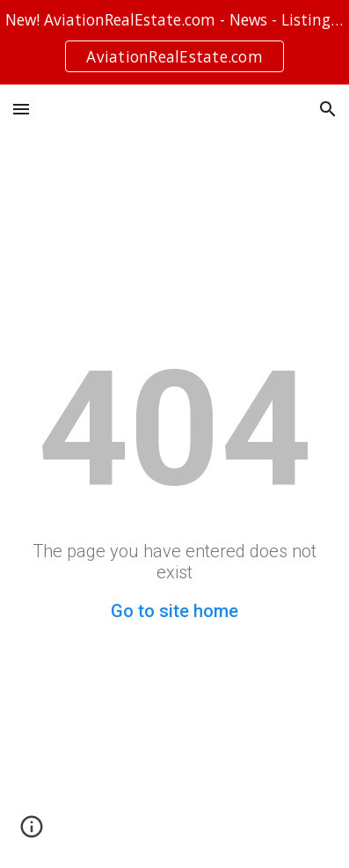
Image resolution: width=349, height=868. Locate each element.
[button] (21, 109)
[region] (174, 42)
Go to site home (174, 611)
